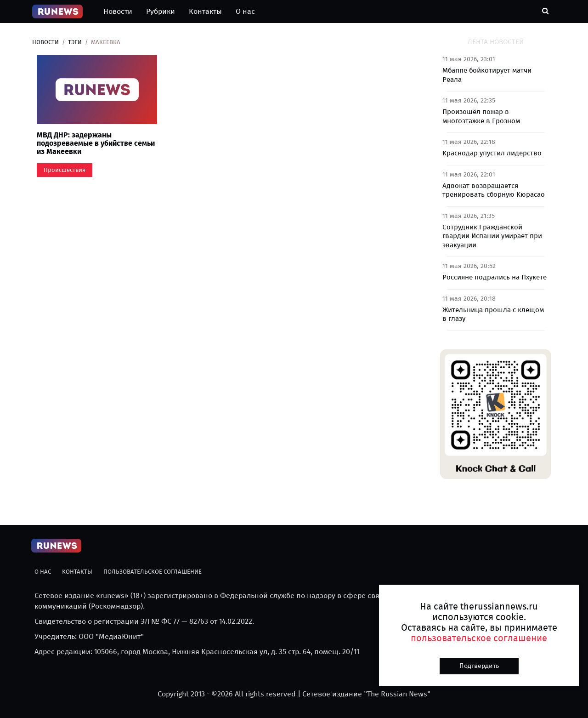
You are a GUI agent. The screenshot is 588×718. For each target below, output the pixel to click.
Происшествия (65, 170)
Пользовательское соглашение (153, 572)
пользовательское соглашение (479, 638)
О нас (245, 11)
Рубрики (161, 11)
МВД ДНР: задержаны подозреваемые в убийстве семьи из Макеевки (96, 143)
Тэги (75, 42)
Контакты (205, 11)
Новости (118, 11)
